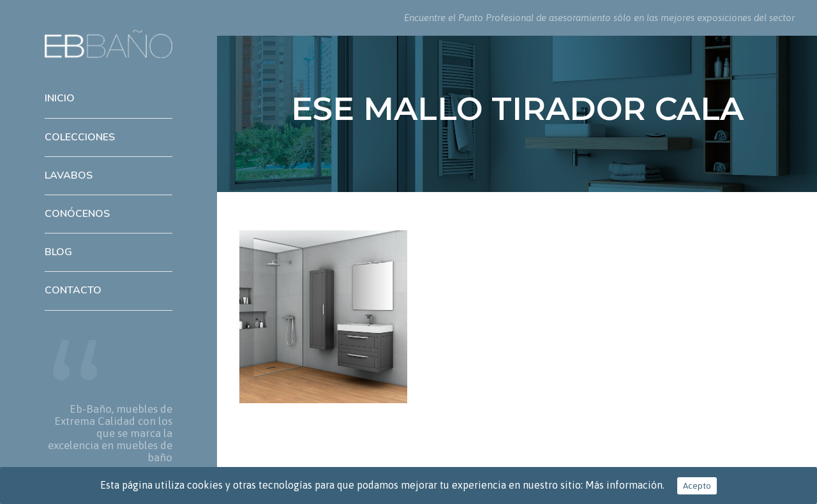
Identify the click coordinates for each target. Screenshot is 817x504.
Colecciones (80, 137)
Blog (58, 252)
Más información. (625, 485)
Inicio (60, 98)
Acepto (697, 486)
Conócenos (77, 214)
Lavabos (69, 175)
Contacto (73, 290)
